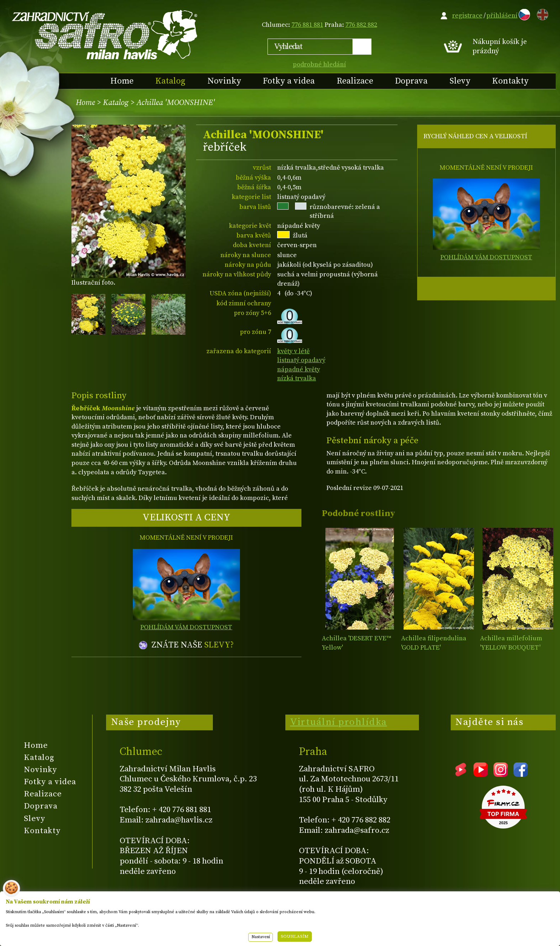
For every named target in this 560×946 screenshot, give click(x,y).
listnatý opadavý (301, 360)
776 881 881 (307, 25)
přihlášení (502, 16)
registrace (467, 16)
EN (541, 13)
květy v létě (293, 351)
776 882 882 (361, 25)
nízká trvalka (297, 378)
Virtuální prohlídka (339, 722)
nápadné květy (299, 369)
